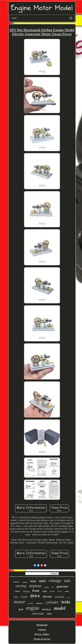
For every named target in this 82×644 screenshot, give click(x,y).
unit (67, 581)
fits (53, 587)
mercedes (38, 613)
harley (60, 591)
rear (33, 581)
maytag (26, 591)
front (36, 591)
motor (20, 602)
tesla (66, 602)
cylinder (52, 602)
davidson (47, 609)
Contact (42, 630)
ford (21, 609)
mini (42, 581)
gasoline (25, 582)
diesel (18, 591)
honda (24, 597)
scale (44, 591)
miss (69, 598)
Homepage (42, 625)
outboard (39, 603)
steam (52, 591)
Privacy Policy (42, 634)
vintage (55, 581)
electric (47, 597)
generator (62, 586)
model (60, 608)
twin (67, 591)
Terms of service (42, 639)
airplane (35, 586)
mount (31, 603)
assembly (60, 597)
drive (35, 596)
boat (16, 597)
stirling (21, 586)
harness (17, 582)
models (47, 587)
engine (33, 608)
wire (49, 614)
